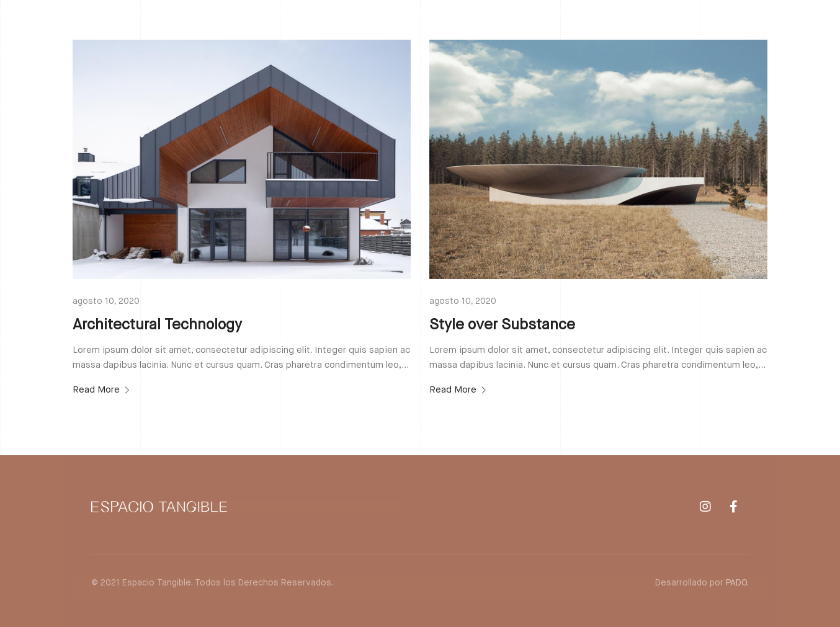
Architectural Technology (157, 325)
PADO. (737, 583)
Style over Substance (502, 325)
